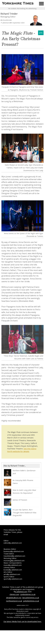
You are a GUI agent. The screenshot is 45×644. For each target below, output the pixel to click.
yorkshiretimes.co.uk (31, 601)
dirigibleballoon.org (14, 598)
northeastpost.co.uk (14, 601)
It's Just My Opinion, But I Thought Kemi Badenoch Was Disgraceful (20, 512)
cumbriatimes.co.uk (28, 594)
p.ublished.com (21, 592)
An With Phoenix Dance (19, 483)
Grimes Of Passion (16, 502)
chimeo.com (14, 594)
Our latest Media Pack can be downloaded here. (22, 621)
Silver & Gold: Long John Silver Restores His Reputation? (20, 492)
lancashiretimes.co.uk (31, 598)
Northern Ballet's (20, 473)
